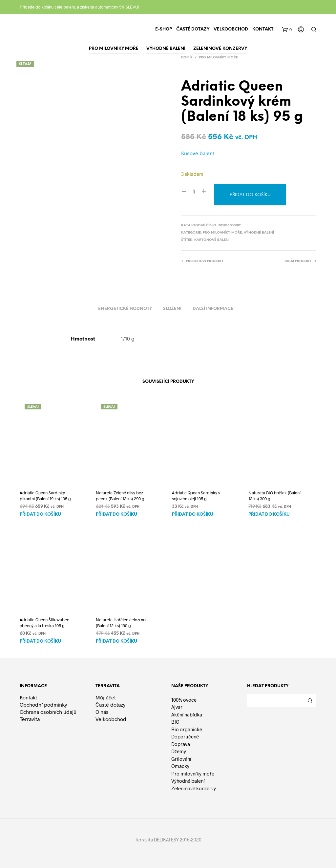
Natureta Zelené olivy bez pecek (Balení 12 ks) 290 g (120, 496)
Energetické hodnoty (125, 309)
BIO (175, 722)
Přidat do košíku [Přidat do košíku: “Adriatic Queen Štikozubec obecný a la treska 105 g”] (40, 641)
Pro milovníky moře (218, 58)
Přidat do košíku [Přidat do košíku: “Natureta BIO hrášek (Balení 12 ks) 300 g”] (269, 515)
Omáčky (180, 766)
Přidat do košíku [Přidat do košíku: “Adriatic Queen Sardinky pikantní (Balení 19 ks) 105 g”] (40, 515)
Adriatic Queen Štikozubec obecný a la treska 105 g (44, 623)
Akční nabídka (187, 714)
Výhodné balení (259, 233)
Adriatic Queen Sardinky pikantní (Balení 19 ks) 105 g (45, 496)
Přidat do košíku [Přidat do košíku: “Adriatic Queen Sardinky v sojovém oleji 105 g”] (193, 515)
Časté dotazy (193, 29)
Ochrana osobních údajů (48, 712)
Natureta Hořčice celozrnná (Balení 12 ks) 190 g (122, 623)
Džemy (179, 751)
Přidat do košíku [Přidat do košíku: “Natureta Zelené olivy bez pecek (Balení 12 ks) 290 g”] (116, 515)
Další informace (213, 309)
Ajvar (177, 707)
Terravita (30, 719)
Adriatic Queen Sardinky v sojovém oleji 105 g (196, 496)
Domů (187, 58)
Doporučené (185, 736)
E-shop (164, 29)
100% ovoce (184, 700)
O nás (102, 712)
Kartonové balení (212, 240)
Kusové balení (198, 153)
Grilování (181, 759)
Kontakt (263, 29)
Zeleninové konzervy (194, 788)
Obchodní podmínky (43, 704)
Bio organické (187, 729)
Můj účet (106, 697)
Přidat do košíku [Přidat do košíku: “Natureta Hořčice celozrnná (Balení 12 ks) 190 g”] (116, 641)
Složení (172, 309)
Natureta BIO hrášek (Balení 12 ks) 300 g (274, 496)
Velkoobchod (231, 29)
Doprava (181, 744)
